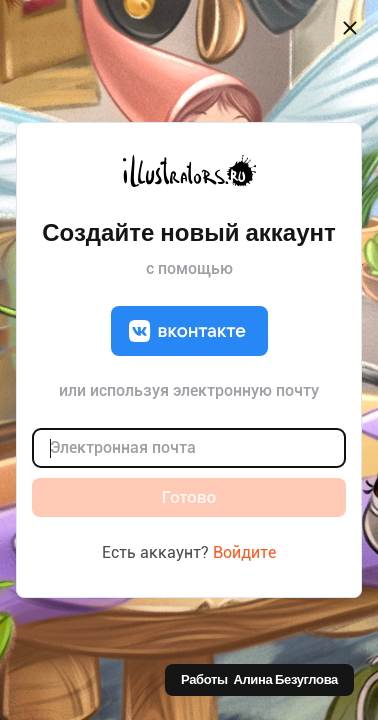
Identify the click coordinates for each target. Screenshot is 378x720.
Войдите (244, 552)
